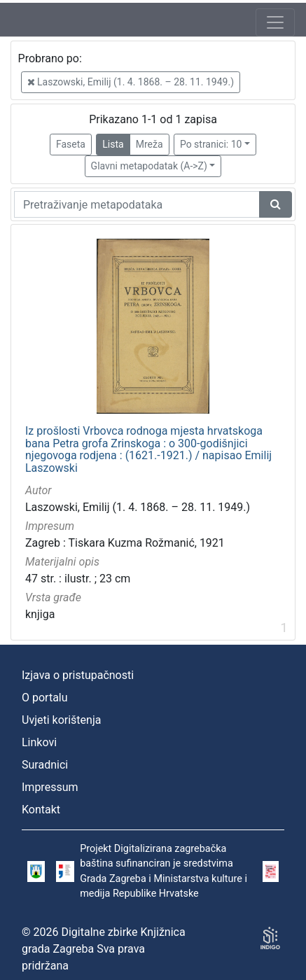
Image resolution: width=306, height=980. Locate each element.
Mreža (149, 144)
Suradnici (45, 765)
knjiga (40, 614)
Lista (113, 144)
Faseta (71, 144)
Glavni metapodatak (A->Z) (149, 166)
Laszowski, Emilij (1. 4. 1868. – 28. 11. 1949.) (131, 82)
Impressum (50, 787)
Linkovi (39, 742)
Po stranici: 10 (211, 144)
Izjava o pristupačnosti (78, 675)
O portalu (45, 698)
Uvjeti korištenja (61, 720)
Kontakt (41, 810)
